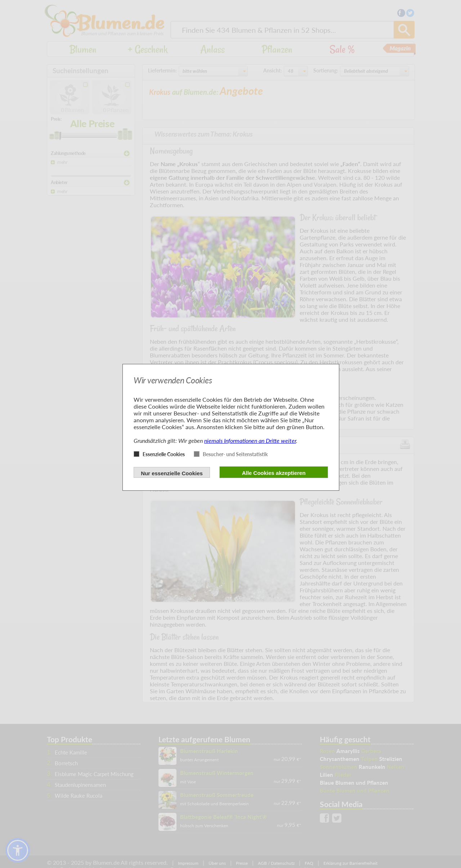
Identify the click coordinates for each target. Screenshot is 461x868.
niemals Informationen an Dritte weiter (250, 440)
